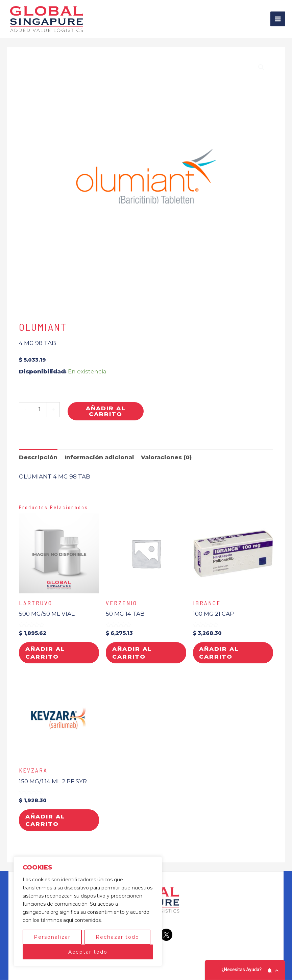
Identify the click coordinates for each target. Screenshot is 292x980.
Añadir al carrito (106, 411)
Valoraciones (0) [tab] (166, 457)
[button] (261, 67)
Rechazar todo (117, 937)
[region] (88, 911)
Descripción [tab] (38, 457)
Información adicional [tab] (99, 457)
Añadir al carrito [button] (46, 653)
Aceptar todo (88, 952)
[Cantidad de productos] (39, 410)
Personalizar (52, 937)
